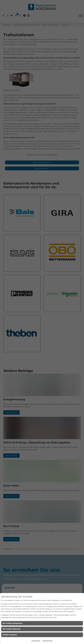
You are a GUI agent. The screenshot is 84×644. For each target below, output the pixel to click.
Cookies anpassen (10, 635)
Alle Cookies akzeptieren (12, 623)
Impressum (36, 641)
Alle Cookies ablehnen (11, 629)
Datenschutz (48, 641)
